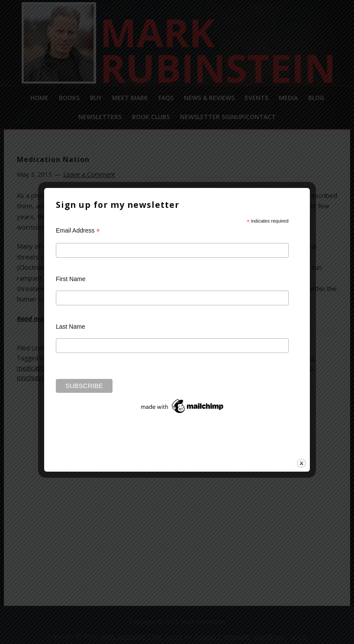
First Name (71, 279)
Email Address (78, 231)
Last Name (71, 327)
